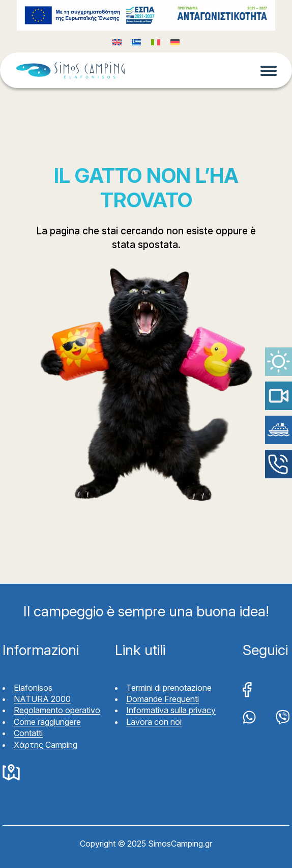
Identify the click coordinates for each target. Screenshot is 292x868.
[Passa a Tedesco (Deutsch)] (175, 42)
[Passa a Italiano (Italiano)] (156, 42)
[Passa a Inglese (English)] (117, 42)
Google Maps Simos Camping (11, 773)
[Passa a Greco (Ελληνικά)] (136, 42)
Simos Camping (70, 70)
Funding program (146, 15)
